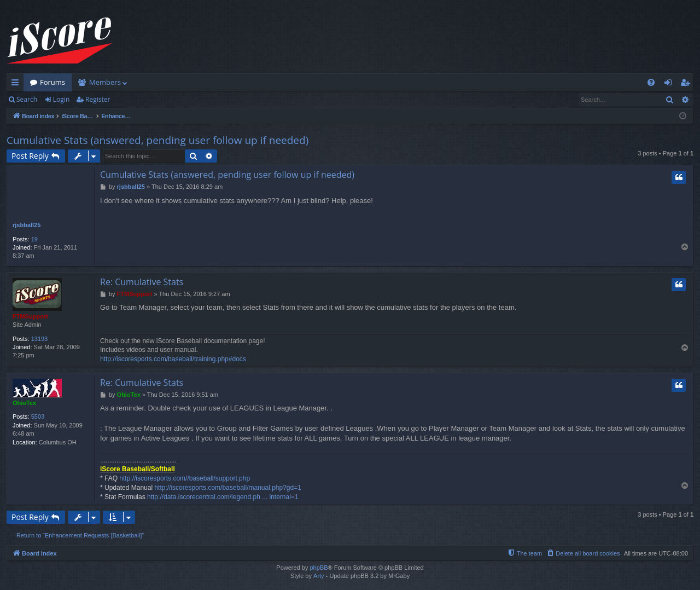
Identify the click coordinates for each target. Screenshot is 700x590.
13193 (40, 339)
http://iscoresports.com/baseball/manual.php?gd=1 (228, 488)
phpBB (319, 568)
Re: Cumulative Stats (142, 282)
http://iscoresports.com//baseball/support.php (185, 478)
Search (27, 99)
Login (61, 99)
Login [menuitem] (670, 84)
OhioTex (24, 403)
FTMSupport (30, 316)
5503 (38, 417)
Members (105, 82)
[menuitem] (651, 82)
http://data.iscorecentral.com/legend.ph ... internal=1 (223, 497)
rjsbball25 (27, 225)
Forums (52, 82)
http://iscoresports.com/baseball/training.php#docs (173, 359)
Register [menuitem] (687, 84)
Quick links (17, 84)
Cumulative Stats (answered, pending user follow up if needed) (157, 140)
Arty (319, 576)
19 (34, 239)
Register (98, 99)
